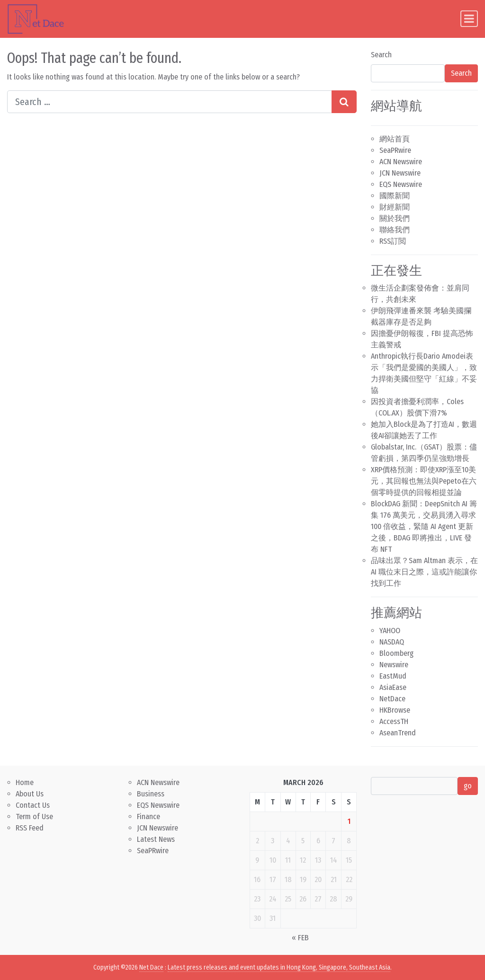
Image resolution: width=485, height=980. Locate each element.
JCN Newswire (400, 173)
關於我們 (395, 218)
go (468, 786)
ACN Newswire (401, 162)
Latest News (156, 839)
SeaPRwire (395, 150)
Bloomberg (396, 653)
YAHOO (390, 631)
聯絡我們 (395, 230)
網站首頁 (395, 139)
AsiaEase (393, 687)
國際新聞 (395, 196)
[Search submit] (344, 102)
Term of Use (34, 817)
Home (25, 782)
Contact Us (33, 805)
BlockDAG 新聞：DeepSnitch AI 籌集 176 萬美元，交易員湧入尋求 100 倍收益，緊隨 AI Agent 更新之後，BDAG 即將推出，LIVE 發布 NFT (424, 526)
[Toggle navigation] (469, 19)
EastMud (393, 676)
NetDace (392, 699)
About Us (30, 794)
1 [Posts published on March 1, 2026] (349, 821)
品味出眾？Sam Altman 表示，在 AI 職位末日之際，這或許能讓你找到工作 (424, 572)
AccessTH (394, 721)
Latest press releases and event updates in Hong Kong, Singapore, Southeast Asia (279, 967)
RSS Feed (30, 828)
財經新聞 (395, 207)
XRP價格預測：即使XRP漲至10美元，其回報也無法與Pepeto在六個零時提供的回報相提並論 (424, 481)
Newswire (394, 665)
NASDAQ (392, 642)
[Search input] (170, 102)
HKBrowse (395, 710)
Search (381, 55)
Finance (148, 817)
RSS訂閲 (393, 241)
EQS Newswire (401, 184)
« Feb (300, 938)
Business (151, 794)
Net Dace (151, 967)
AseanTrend (398, 733)
